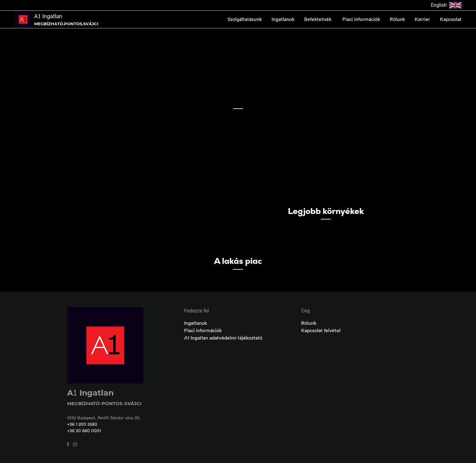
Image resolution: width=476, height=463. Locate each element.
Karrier (422, 19)
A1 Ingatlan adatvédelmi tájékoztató (223, 338)
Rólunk (397, 19)
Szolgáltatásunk (245, 19)
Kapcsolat (451, 19)
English (446, 5)
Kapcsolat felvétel (321, 331)
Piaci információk (361, 19)
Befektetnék (318, 19)
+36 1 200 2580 (82, 425)
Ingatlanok (283, 19)
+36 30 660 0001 (84, 431)
